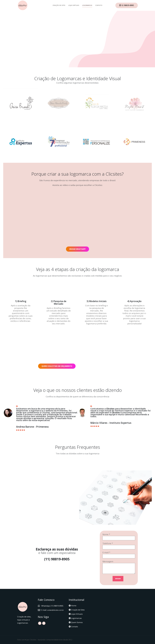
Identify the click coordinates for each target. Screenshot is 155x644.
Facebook (40, 626)
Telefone (107, 543)
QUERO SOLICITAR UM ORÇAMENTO (57, 366)
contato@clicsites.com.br (52, 613)
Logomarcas (87, 5)
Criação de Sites (59, 5)
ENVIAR (118, 579)
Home (73, 606)
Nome (105, 534)
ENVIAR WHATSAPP (77, 249)
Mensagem (108, 561)
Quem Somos (77, 622)
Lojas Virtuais (74, 5)
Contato (99, 5)
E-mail (106, 552)
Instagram (44, 626)
